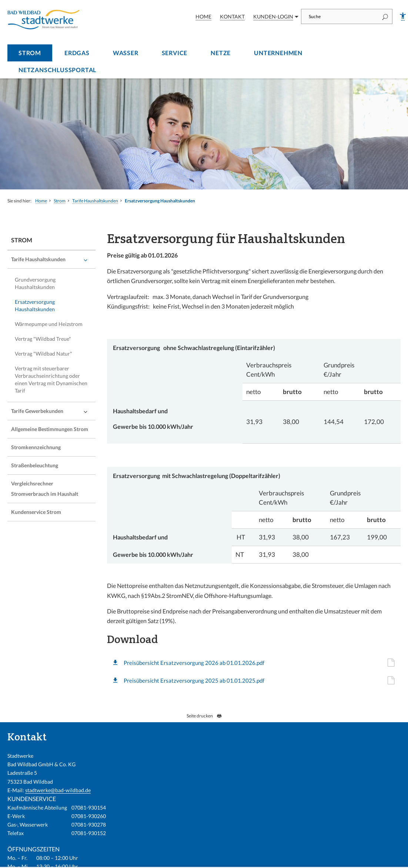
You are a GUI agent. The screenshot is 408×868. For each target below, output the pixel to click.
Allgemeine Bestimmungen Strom (50, 429)
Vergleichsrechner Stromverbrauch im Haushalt (45, 489)
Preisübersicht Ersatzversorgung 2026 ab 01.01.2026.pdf (207, 663)
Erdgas (77, 53)
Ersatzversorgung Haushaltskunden (160, 201)
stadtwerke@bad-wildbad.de (58, 790)
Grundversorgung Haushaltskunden (35, 283)
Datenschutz (360, 858)
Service (175, 53)
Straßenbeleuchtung (35, 465)
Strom (30, 53)
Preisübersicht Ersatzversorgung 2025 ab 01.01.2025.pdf (207, 680)
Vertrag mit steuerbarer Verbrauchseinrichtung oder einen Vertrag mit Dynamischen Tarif (51, 379)
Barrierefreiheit (323, 858)
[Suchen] (385, 16)
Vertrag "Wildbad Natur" (44, 354)
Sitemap (389, 858)
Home (203, 16)
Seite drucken (204, 716)
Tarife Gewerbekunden (37, 411)
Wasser (126, 53)
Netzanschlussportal (57, 70)
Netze (221, 53)
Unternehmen (278, 53)
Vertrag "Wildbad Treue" (43, 339)
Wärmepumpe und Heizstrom (49, 324)
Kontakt (232, 16)
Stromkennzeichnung (36, 447)
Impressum (288, 858)
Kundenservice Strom (36, 512)
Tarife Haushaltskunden (95, 201)
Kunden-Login (273, 16)
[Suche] (340, 16)
